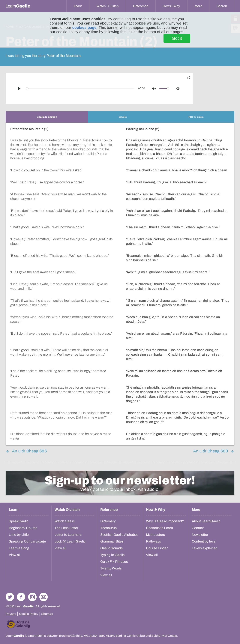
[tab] (47, 117)
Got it (177, 38)
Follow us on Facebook (21, 597)
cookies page (84, 28)
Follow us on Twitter (10, 597)
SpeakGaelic (19, 521)
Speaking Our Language (27, 541)
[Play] (19, 89)
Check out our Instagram (32, 597)
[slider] (80, 89)
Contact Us (44, 597)
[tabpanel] (120, 284)
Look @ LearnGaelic (70, 541)
